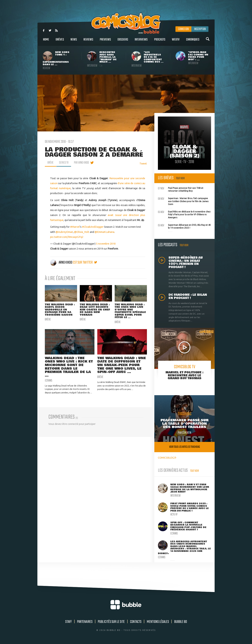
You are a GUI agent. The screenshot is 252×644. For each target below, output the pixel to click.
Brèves (60, 41)
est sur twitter (85, 263)
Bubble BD (181, 622)
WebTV (176, 41)
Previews (105, 41)
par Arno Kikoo (81, 163)
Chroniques (193, 41)
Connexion (183, 29)
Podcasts (160, 41)
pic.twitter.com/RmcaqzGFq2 (67, 237)
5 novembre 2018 (106, 244)
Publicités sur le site (111, 622)
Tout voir (180, 178)
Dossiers (123, 41)
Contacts (136, 622)
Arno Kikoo (61, 263)
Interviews (141, 41)
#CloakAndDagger (93, 227)
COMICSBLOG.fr (167, 458)
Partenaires (85, 622)
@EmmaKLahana (104, 232)
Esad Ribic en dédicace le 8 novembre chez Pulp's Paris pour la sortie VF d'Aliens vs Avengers (184, 214)
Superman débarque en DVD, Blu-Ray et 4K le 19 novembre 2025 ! (184, 226)
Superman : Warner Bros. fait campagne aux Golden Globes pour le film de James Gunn (183, 201)
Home (46, 41)
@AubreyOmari (64, 232)
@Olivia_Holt (82, 232)
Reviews (88, 41)
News (74, 41)
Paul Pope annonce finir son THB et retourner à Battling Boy (181, 189)
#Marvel (75, 227)
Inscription (200, 29)
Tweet (143, 163)
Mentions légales (158, 622)
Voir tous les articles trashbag (185, 447)
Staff (68, 622)
